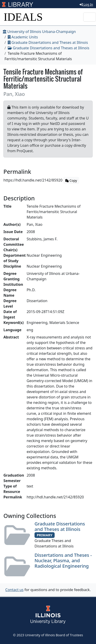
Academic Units (23, 37)
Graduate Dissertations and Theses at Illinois (48, 42)
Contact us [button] (14, 590)
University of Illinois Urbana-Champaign (39, 32)
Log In (86, 4)
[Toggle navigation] (90, 17)
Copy (71, 180)
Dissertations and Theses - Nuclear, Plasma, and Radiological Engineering (63, 561)
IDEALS (23, 17)
